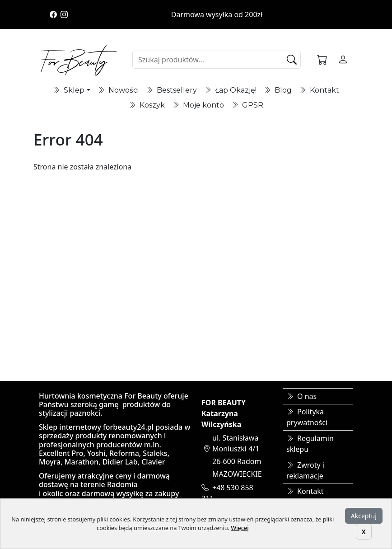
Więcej (240, 528)
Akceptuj (364, 516)
